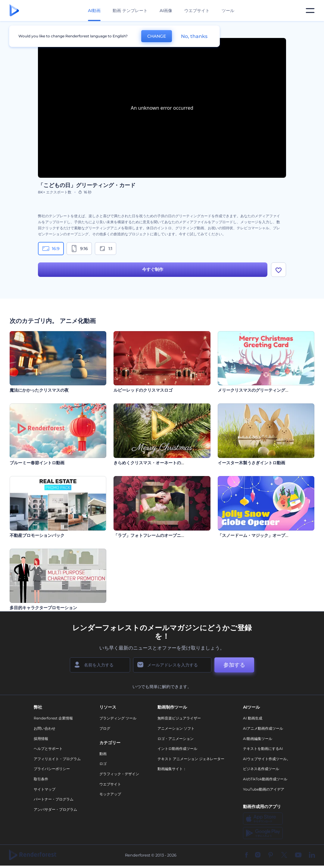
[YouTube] (298, 855)
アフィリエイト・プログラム (57, 759)
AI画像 (166, 11)
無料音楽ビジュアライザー (179, 718)
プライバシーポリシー (52, 769)
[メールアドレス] (172, 665)
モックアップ (110, 794)
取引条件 (41, 779)
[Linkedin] (312, 855)
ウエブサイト (197, 11)
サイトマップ (45, 789)
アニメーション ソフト (176, 728)
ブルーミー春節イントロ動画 (37, 463)
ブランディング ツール (118, 718)
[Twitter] (284, 855)
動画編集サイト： (172, 769)
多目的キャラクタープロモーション (43, 608)
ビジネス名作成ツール (261, 769)
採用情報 (41, 739)
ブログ (105, 728)
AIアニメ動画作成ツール (263, 728)
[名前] (100, 665)
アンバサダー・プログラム (55, 809)
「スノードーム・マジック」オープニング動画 (262, 535)
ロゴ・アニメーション (176, 739)
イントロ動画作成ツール (177, 749)
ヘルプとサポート (48, 749)
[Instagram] (258, 855)
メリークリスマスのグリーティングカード (258, 390)
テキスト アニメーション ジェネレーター (191, 759)
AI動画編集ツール (258, 739)
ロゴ (103, 764)
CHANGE (157, 36)
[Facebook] (246, 855)
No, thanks (194, 36)
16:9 (51, 249)
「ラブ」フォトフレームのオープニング (151, 535)
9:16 (79, 249)
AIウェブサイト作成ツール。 (267, 759)
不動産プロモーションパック (37, 535)
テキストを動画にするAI (263, 749)
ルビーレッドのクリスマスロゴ (143, 390)
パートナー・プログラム (54, 799)
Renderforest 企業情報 (53, 718)
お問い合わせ (45, 728)
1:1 (106, 249)
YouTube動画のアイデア (264, 789)
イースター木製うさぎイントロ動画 (251, 463)
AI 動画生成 (253, 718)
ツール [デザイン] (228, 11)
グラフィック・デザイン (119, 774)
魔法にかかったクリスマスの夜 (39, 390)
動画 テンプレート (130, 11)
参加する (234, 665)
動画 (103, 754)
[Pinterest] (271, 855)
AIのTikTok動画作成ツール (265, 779)
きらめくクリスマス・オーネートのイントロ (156, 463)
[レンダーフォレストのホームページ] (14, 11)
